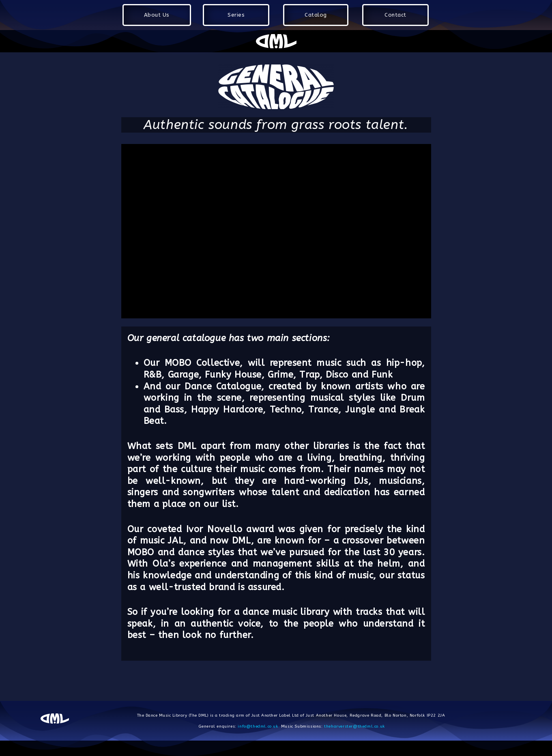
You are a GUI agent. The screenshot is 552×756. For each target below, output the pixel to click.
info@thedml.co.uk (258, 726)
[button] (157, 15)
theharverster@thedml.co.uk (354, 726)
